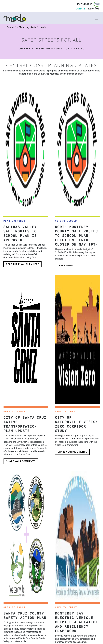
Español (94, 9)
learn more (65, 266)
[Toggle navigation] (97, 18)
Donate (81, 9)
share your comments (21, 461)
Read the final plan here (22, 264)
